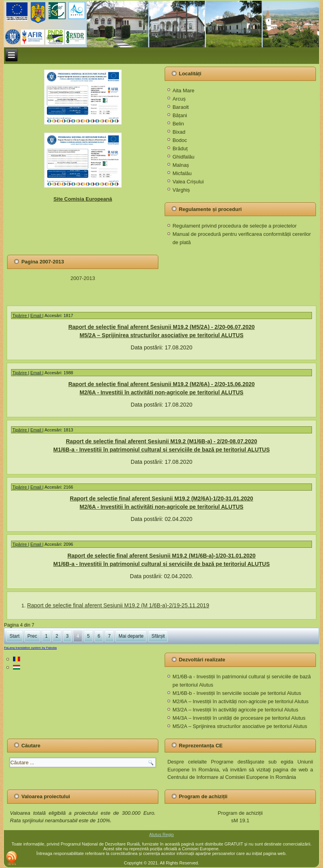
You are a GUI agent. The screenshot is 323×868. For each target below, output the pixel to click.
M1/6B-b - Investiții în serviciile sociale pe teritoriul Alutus (237, 693)
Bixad (179, 132)
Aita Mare (184, 91)
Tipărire (20, 315)
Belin (178, 124)
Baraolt (181, 107)
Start (14, 636)
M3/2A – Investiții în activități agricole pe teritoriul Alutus (235, 710)
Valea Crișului (188, 182)
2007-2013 (83, 278)
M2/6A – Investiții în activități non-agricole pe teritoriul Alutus (240, 701)
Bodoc (180, 140)
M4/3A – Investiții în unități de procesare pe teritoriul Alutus (239, 718)
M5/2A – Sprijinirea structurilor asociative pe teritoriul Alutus (240, 726)
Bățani (180, 115)
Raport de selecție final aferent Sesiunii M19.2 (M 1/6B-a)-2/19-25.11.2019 (118, 605)
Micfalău (182, 173)
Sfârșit (158, 636)
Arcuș (179, 99)
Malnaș (181, 165)
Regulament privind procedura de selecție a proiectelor (235, 226)
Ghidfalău (184, 157)
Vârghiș (181, 190)
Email (36, 315)
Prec (32, 636)
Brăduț (180, 148)
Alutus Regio (161, 834)
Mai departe (131, 636)
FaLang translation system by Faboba (30, 648)
